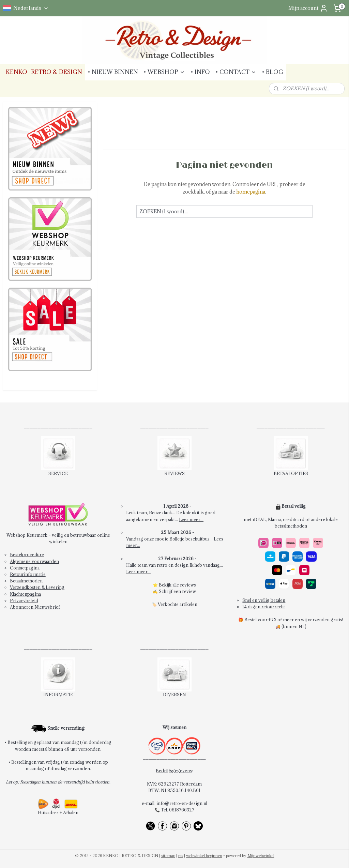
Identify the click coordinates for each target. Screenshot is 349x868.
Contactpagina (25, 568)
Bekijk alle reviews (177, 585)
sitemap (168, 856)
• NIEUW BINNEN (113, 72)
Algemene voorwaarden (34, 561)
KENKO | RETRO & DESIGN (44, 72)
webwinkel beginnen (204, 856)
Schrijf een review (177, 591)
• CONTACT (236, 72)
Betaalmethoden (26, 581)
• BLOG (272, 72)
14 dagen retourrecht (264, 607)
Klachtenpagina (25, 594)
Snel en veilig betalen (264, 600)
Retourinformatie (28, 574)
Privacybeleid (24, 600)
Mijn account (308, 8)
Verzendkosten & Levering (37, 587)
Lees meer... (191, 519)
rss (181, 856)
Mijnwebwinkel (261, 856)
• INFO (200, 72)
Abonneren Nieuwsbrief (35, 607)
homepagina (251, 192)
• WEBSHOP (164, 72)
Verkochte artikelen (178, 604)
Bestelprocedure (27, 554)
